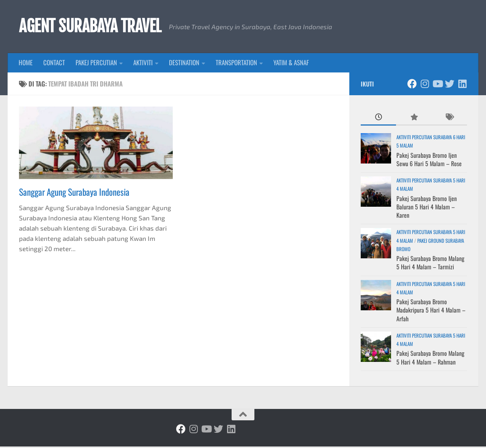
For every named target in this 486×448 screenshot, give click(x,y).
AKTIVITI (143, 64)
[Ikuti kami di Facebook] (412, 85)
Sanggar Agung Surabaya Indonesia (74, 193)
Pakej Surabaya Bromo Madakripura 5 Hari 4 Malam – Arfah (431, 312)
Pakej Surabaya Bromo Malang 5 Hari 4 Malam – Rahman (430, 359)
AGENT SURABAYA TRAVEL (95, 27)
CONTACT (54, 64)
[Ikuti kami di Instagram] (425, 85)
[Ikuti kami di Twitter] (450, 85)
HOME (26, 64)
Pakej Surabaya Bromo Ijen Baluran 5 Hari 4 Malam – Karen (427, 208)
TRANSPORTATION (236, 64)
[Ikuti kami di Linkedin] (462, 85)
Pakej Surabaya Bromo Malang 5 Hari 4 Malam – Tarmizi (430, 264)
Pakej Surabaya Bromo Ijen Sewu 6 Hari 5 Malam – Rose (429, 160)
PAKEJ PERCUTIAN (96, 64)
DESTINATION (184, 64)
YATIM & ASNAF (291, 64)
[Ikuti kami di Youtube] (437, 85)
